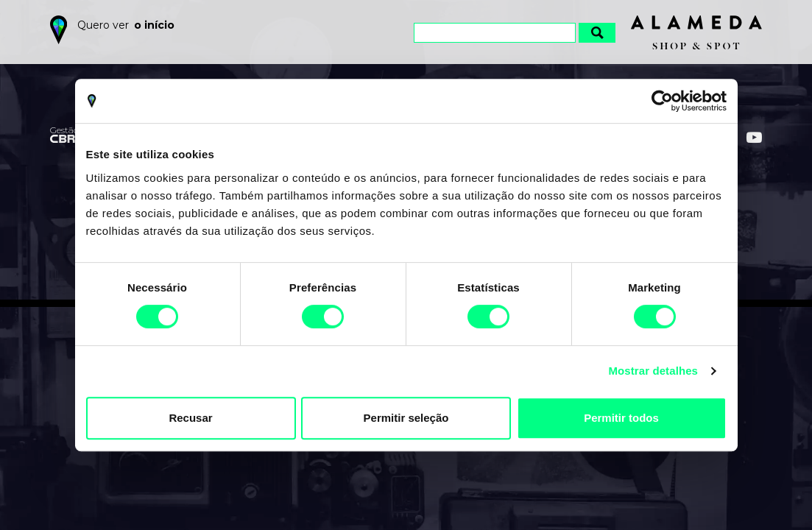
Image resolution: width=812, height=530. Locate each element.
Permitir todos (621, 418)
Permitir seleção (406, 418)
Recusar (190, 418)
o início (154, 25)
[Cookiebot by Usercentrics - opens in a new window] (662, 101)
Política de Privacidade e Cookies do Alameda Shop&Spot (435, 482)
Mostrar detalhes (653, 371)
